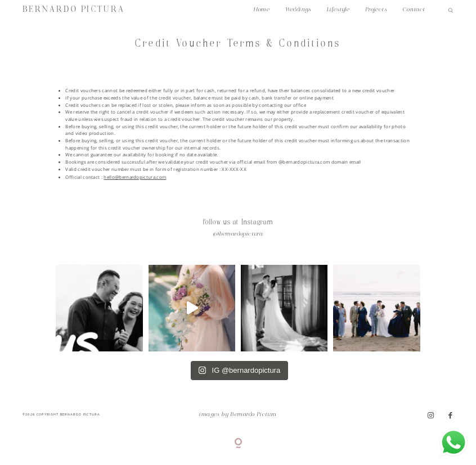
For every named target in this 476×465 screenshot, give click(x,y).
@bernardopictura (238, 234)
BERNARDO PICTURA (74, 10)
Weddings (298, 10)
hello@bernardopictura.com (135, 177)
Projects (376, 10)
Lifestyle (338, 10)
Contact (414, 10)
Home (262, 10)
